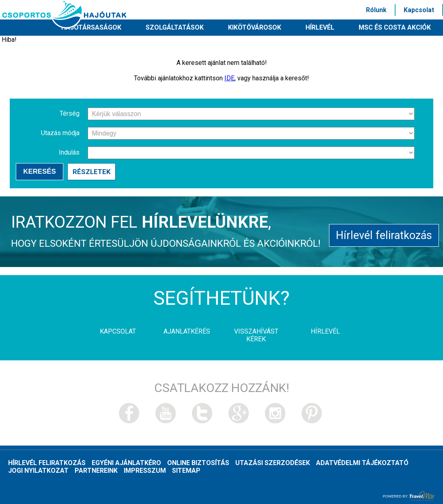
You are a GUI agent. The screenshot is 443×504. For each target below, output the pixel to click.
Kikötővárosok (255, 27)
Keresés (40, 172)
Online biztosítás (198, 463)
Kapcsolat (419, 10)
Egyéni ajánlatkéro (126, 463)
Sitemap (186, 471)
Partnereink (96, 471)
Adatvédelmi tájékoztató (362, 463)
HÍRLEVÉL (320, 27)
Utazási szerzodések (273, 463)
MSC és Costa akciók (395, 27)
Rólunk (376, 10)
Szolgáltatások (175, 27)
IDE (229, 78)
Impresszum (145, 471)
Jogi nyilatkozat (38, 471)
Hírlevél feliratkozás (384, 235)
